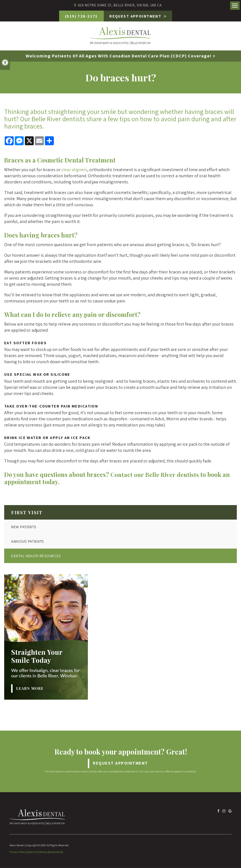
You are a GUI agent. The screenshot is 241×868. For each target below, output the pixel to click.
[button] (205, 96)
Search (32, 852)
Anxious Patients (27, 542)
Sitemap (43, 852)
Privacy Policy (18, 852)
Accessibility (56, 852)
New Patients (24, 527)
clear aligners (74, 170)
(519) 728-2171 (78, 16)
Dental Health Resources (36, 556)
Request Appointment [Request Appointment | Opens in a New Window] (139, 16)
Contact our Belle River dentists (156, 475)
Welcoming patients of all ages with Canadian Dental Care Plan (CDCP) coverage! (119, 56)
